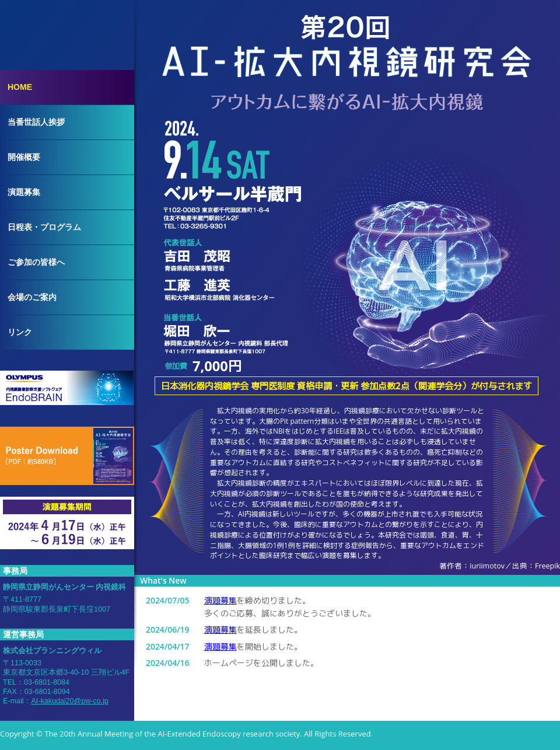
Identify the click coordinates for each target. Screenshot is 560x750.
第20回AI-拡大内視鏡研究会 (347, 44)
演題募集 (220, 600)
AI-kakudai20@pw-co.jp (69, 701)
